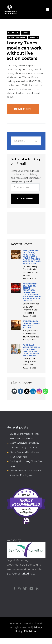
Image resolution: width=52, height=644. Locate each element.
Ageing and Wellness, (29, 346)
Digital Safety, (30, 292)
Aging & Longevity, (31, 348)
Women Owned (31, 263)
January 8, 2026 (29, 279)
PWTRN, (27, 257)
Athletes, (28, 321)
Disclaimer (30, 631)
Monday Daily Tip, (30, 352)
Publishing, (29, 255)
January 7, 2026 (29, 316)
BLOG (26, 33)
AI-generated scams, (30, 285)
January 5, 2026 (29, 368)
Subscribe (25, 199)
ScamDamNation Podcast (31, 300)
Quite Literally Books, (31, 258)
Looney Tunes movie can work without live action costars (24, 51)
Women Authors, (32, 261)
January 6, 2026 (29, 340)
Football (28, 327)
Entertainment (17, 37)
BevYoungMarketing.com (22, 574)
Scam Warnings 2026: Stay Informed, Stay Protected (31, 308)
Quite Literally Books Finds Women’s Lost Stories (30, 271)
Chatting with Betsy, (31, 252)
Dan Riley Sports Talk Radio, (32, 324)
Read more (23, 109)
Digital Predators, (29, 289)
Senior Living (30, 356)
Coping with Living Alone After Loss (29, 362)
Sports (34, 37)
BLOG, (26, 251)
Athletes (13, 33)
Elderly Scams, (31, 294)
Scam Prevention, (32, 296)
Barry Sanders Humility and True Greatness (31, 334)
